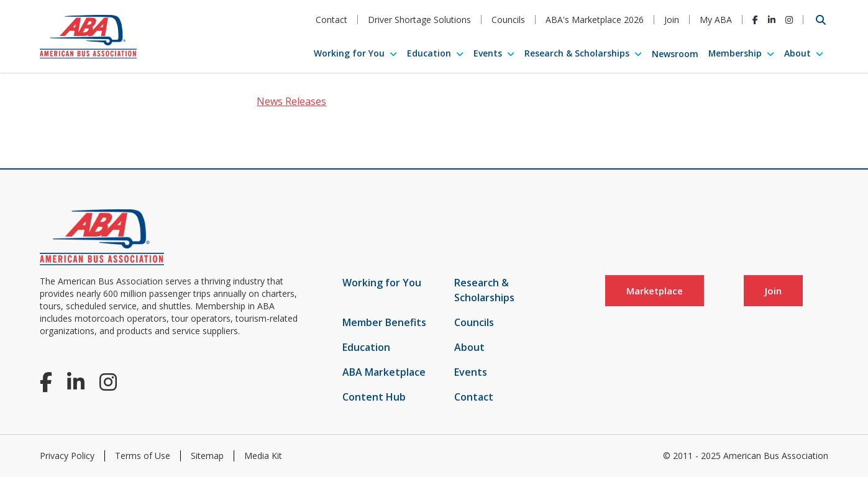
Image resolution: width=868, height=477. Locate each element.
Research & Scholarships (577, 53)
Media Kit (263, 456)
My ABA (716, 20)
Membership (735, 53)
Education (429, 53)
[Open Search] (821, 20)
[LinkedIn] (772, 20)
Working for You (349, 53)
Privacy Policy (67, 456)
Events (488, 53)
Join (672, 20)
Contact (331, 20)
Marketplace (655, 291)
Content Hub (374, 397)
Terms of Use (143, 456)
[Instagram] (789, 20)
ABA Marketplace (384, 372)
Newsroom (675, 54)
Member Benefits (384, 322)
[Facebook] (755, 20)
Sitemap (207, 456)
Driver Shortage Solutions (419, 20)
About (797, 53)
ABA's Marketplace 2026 (595, 20)
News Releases (291, 101)
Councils (508, 20)
